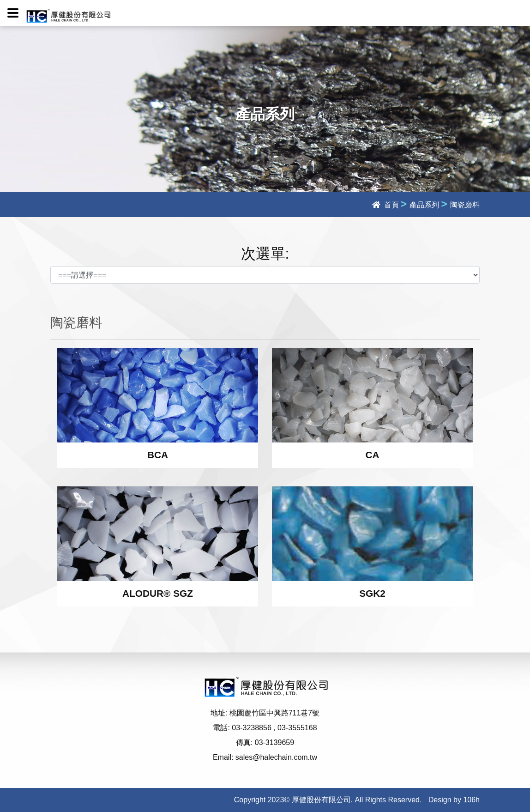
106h (471, 800)
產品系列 (424, 205)
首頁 (385, 205)
